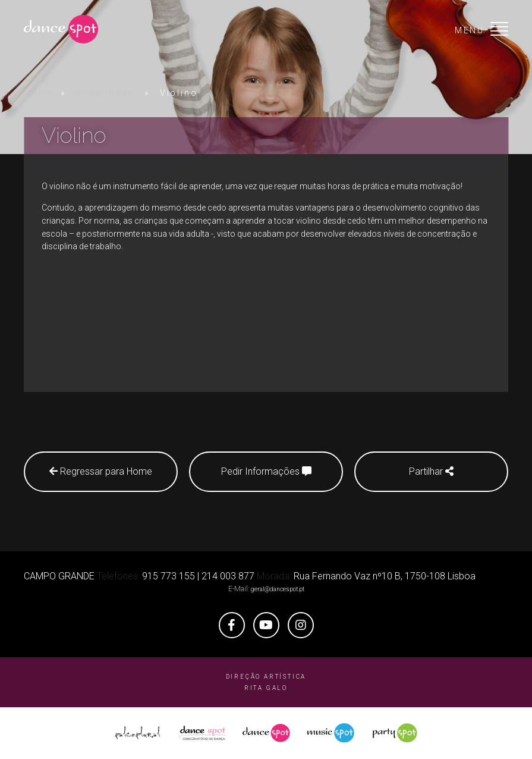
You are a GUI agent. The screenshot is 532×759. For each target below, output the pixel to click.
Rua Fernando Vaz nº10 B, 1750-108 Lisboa (385, 576)
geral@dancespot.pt (278, 589)
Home (39, 93)
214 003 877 (228, 576)
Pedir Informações (266, 471)
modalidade (103, 93)
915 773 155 (169, 576)
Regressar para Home (101, 471)
